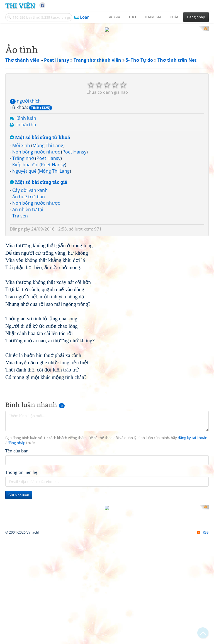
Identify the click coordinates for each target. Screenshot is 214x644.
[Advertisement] (107, 65)
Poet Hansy (74, 225)
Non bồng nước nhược (36, 225)
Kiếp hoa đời (25, 237)
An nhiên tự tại (28, 282)
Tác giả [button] (114, 17)
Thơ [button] (132, 17)
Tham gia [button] (153, 17)
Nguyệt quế (24, 244)
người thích (25, 174)
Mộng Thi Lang (48, 218)
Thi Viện (20, 5)
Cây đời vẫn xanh (30, 263)
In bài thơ (26, 197)
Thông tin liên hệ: (22, 623)
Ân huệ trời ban (29, 269)
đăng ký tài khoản (193, 589)
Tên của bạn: (17, 601)
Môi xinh (21, 218)
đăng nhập (16, 593)
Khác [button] (174, 17)
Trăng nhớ (23, 231)
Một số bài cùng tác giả (39, 255)
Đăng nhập (196, 17)
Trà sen (20, 288)
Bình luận (26, 191)
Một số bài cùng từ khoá (40, 210)
